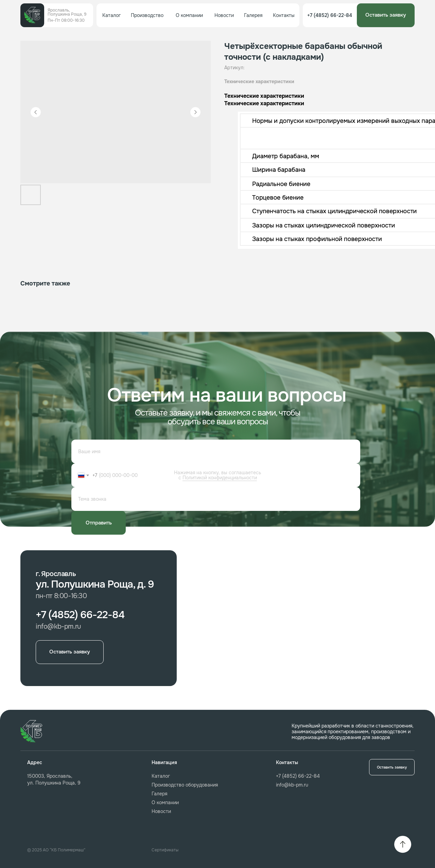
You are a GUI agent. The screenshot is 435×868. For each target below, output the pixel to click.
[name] (216, 451)
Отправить (99, 523)
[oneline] (216, 499)
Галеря (159, 794)
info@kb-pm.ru (292, 785)
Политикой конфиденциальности (220, 478)
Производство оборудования (185, 785)
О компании (165, 802)
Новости (161, 811)
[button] (386, 15)
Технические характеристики (259, 81)
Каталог (161, 776)
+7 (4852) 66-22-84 (298, 776)
